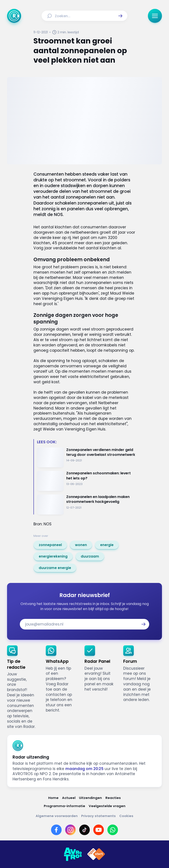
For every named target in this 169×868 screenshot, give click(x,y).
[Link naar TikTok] (84, 830)
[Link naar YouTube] (99, 830)
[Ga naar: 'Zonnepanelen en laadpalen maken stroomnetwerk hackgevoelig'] (86, 504)
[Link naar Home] (53, 798)
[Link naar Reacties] (113, 798)
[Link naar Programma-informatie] (64, 806)
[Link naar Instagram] (70, 830)
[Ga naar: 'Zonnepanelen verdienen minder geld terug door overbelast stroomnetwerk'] (86, 457)
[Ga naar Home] (14, 16)
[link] (50, 545)
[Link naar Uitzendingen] (90, 798)
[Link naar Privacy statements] (98, 816)
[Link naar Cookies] (126, 816)
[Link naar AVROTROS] (73, 854)
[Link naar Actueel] (69, 798)
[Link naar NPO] (96, 854)
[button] (120, 16)
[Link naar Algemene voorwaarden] (57, 816)
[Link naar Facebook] (56, 830)
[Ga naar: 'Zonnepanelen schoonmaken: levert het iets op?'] (86, 481)
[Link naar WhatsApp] (113, 830)
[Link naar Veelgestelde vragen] (107, 806)
